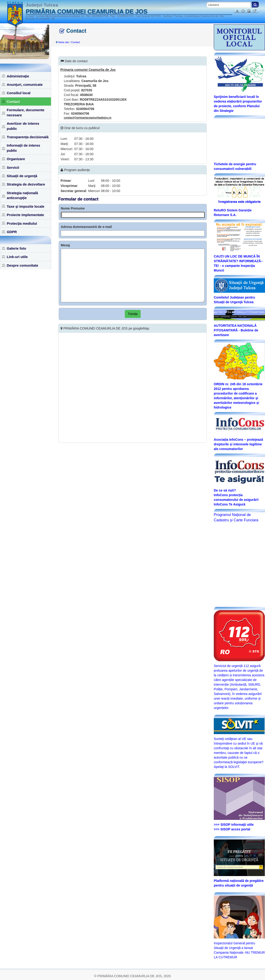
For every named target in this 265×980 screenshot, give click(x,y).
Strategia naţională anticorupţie (22, 195)
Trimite (133, 314)
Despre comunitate (22, 265)
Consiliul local (19, 93)
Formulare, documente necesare (26, 112)
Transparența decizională (28, 137)
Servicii (13, 167)
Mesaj (65, 245)
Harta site (63, 42)
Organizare (16, 159)
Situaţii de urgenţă (22, 176)
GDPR (12, 232)
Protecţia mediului (22, 223)
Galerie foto (16, 248)
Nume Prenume (73, 208)
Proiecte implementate (25, 215)
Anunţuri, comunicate (25, 84)
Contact (13, 101)
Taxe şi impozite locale (25, 206)
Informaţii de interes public (23, 148)
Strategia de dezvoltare (26, 184)
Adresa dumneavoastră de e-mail (86, 227)
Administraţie (18, 76)
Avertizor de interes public (23, 126)
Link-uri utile (17, 257)
